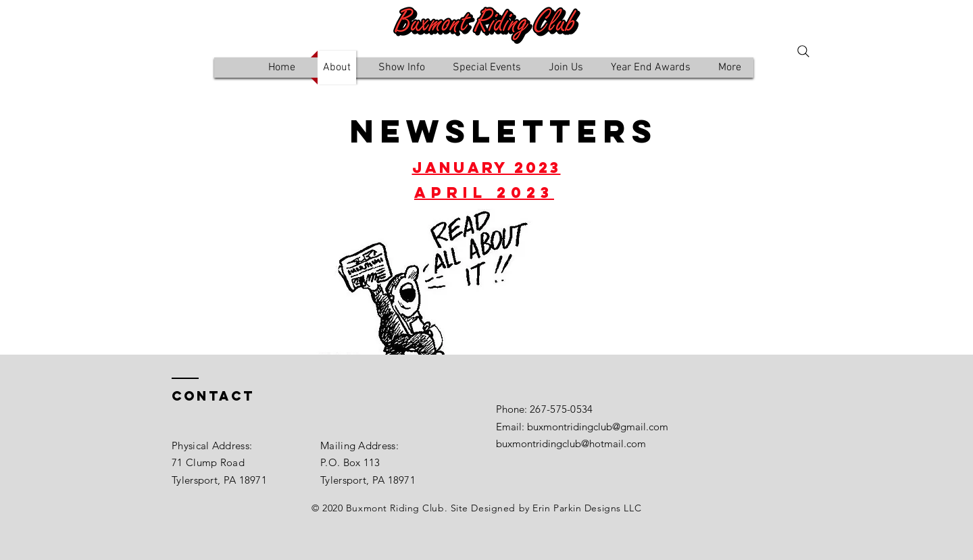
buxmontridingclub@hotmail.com (571, 443)
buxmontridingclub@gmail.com (598, 427)
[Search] (803, 51)
